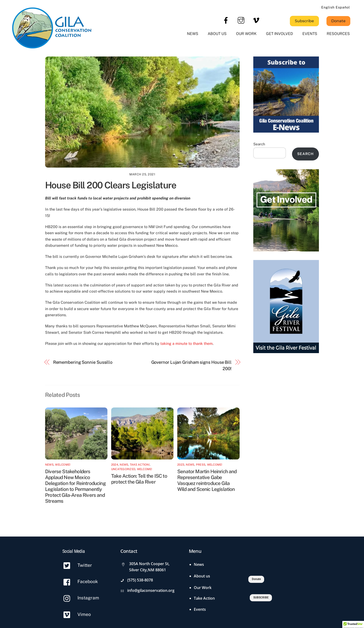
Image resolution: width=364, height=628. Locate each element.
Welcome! (63, 465)
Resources (338, 34)
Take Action (204, 598)
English (328, 7)
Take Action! (140, 465)
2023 (181, 465)
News (193, 34)
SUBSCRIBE (261, 598)
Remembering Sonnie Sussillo (83, 362)
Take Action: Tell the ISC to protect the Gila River (139, 479)
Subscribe (304, 21)
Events (310, 34)
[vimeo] (257, 20)
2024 (115, 465)
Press (201, 465)
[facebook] (227, 20)
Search (259, 144)
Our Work (246, 34)
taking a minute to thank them (186, 344)
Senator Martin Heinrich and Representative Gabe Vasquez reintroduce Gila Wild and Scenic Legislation (207, 480)
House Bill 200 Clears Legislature (111, 185)
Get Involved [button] (279, 34)
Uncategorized (123, 469)
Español (343, 7)
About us (217, 34)
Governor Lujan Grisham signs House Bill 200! (191, 365)
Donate (338, 21)
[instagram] (242, 20)
